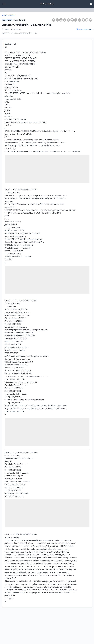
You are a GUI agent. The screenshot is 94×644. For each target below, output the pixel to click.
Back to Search (8, 15)
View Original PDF (85, 29)
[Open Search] (91, 4)
